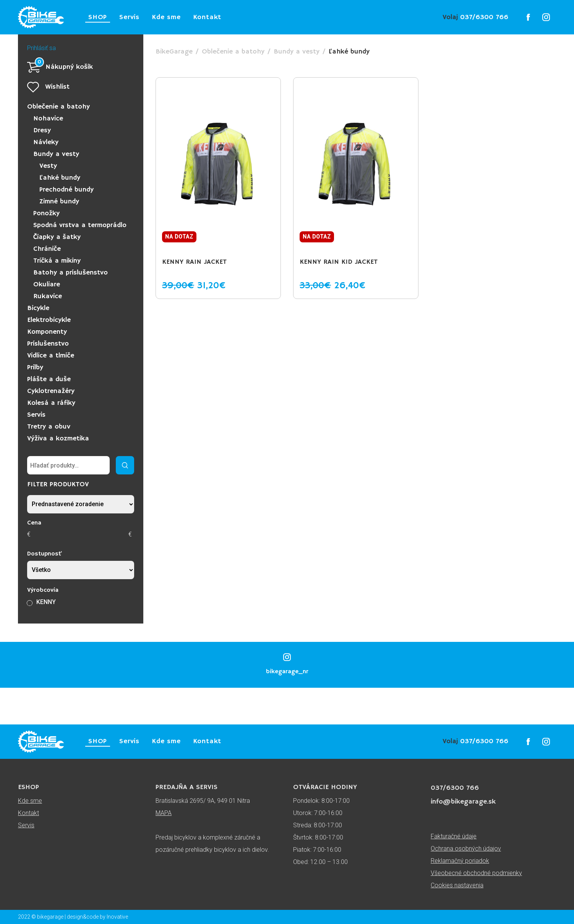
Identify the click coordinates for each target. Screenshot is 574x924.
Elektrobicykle (49, 320)
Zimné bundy (59, 201)
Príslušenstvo (48, 344)
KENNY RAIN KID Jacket (339, 262)
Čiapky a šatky (57, 237)
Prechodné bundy (66, 190)
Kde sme (166, 17)
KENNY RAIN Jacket (194, 262)
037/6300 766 (475, 17)
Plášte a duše (49, 379)
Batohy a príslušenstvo (71, 273)
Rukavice (48, 296)
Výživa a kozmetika (58, 438)
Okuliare (47, 284)
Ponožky (46, 213)
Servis (129, 17)
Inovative (117, 917)
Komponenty (47, 332)
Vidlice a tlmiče (51, 356)
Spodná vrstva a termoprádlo (80, 225)
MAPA (164, 813)
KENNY (46, 602)
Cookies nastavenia (457, 885)
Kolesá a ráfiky (51, 403)
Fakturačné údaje (454, 836)
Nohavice (48, 119)
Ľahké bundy (60, 178)
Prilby (35, 367)
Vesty (48, 166)
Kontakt (207, 17)
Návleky (46, 142)
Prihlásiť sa (41, 48)
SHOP (98, 17)
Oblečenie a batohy (58, 107)
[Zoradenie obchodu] (81, 504)
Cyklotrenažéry (51, 391)
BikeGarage (174, 52)
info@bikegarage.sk (463, 802)
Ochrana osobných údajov (466, 848)
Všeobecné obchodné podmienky (476, 873)
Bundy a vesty (56, 154)
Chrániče (47, 249)
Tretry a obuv (49, 427)
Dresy (42, 130)
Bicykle (38, 308)
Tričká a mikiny (57, 261)
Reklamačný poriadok (460, 861)
